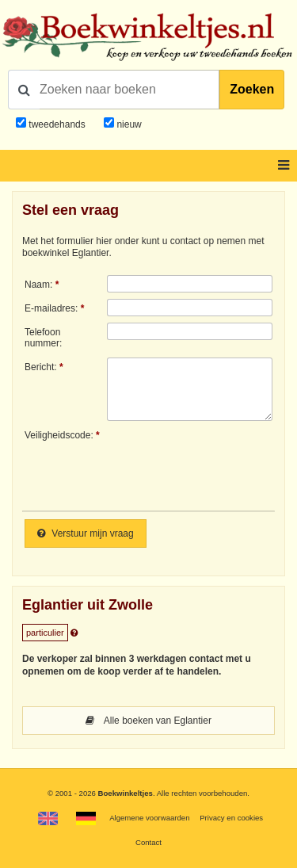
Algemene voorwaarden (149, 818)
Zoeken (252, 89)
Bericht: (41, 367)
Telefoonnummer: (43, 338)
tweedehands (57, 124)
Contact (148, 842)
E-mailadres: (51, 308)
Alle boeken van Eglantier (148, 721)
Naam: (38, 285)
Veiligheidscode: (59, 435)
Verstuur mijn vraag (86, 533)
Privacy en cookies (231, 818)
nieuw (128, 124)
